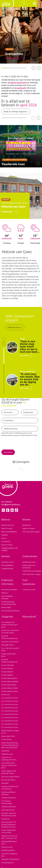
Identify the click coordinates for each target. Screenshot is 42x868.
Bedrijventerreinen (29, 564)
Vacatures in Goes (8, 564)
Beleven (6, 521)
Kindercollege (6, 609)
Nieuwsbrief (29, 618)
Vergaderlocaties (7, 570)
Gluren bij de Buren (8, 812)
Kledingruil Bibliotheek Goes (9, 844)
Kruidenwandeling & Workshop (8, 795)
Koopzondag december (10, 693)
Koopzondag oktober (9, 686)
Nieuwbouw (27, 527)
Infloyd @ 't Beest (8, 647)
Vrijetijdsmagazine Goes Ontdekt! (10, 551)
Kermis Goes (6, 696)
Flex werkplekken (7, 567)
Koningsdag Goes (8, 864)
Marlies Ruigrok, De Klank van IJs (10, 733)
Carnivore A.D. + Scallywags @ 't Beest (9, 760)
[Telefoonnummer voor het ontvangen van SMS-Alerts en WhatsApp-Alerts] (20, 429)
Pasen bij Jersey (7, 849)
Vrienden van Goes (29, 591)
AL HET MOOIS (6, 741)
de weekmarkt (20, 88)
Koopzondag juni (7, 673)
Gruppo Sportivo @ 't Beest (9, 657)
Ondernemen (30, 558)
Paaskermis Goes (7, 756)
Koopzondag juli (7, 677)
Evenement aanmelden (9, 591)
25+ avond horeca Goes (10, 700)
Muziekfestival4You (8, 852)
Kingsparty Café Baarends (10, 861)
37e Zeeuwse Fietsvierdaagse (7, 804)
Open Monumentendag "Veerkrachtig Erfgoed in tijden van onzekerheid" (10, 747)
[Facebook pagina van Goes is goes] (8, 512)
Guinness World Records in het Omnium (10, 789)
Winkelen (5, 537)
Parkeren (4, 595)
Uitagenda (7, 618)
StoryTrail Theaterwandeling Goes (10, 639)
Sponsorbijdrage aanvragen (7, 599)
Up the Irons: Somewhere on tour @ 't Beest (10, 633)
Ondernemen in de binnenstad (29, 568)
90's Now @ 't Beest (8, 782)
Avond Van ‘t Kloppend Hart (9, 857)
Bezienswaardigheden (9, 533)
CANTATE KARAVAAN (8, 799)
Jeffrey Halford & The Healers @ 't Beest (9, 774)
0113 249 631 (7, 503)
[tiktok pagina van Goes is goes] (16, 512)
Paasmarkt (5, 785)
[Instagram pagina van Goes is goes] (3, 512)
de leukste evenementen (17, 83)
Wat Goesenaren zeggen (31, 533)
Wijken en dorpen (29, 530)
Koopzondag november (10, 690)
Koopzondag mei (7, 670)
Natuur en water (7, 530)
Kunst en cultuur (7, 546)
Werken (6, 558)
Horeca (4, 540)
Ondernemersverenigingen (32, 573)
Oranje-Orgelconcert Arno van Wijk (9, 833)
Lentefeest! (5, 753)
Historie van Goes (8, 527)
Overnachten (6, 543)
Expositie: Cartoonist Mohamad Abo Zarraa (9, 816)
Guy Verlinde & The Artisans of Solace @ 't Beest (9, 767)
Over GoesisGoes (29, 584)
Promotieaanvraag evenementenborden (9, 605)
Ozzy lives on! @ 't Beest (10, 643)
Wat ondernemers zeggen (32, 576)
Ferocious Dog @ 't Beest (10, 778)
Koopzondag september (10, 683)
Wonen (26, 521)
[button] (34, 3)
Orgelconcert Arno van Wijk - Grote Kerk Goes (9, 839)
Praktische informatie (7, 584)
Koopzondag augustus (9, 680)
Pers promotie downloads (10, 612)
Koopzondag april (8, 667)
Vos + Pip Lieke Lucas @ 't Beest (10, 651)
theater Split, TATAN (8, 738)
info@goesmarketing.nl (11, 506)
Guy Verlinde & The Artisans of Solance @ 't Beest (10, 626)
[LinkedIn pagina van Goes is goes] (12, 512)
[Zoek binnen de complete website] (24, 3)
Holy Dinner (5, 821)
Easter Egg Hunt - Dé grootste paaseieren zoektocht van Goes (9, 826)
